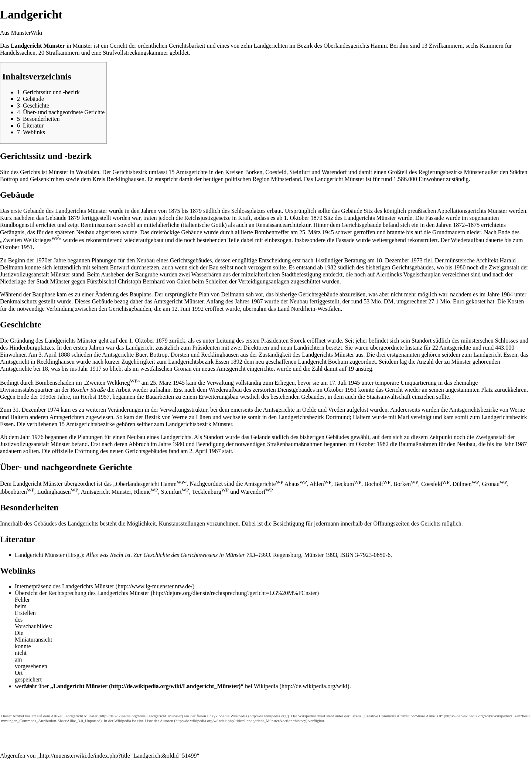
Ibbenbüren (17, 492)
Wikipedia (266, 686)
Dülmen (466, 484)
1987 (257, 301)
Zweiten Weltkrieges (31, 240)
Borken (406, 484)
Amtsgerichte (263, 484)
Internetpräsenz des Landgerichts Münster (64, 586)
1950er (48, 397)
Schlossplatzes (248, 211)
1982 (330, 267)
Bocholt (377, 484)
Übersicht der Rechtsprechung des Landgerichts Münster (82, 593)
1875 (174, 211)
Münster (82, 46)
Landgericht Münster (80, 686)
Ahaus (296, 484)
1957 (104, 397)
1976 (38, 437)
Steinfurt (175, 492)
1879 (196, 211)
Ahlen (320, 484)
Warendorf (257, 492)
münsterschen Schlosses (490, 341)
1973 (417, 260)
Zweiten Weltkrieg (112, 383)
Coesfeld (435, 484)
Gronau (494, 484)
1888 (64, 355)
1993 (331, 555)
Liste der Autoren (159, 721)
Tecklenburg (210, 492)
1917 (96, 369)
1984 (507, 294)
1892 (236, 362)
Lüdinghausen (58, 492)
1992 (198, 309)
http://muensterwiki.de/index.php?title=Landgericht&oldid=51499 (118, 756)
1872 (459, 225)
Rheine (146, 492)
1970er (44, 260)
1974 (53, 410)
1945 (328, 232)
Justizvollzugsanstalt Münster (35, 274)
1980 (460, 267)
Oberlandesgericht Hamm (150, 484)
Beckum (348, 484)
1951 (27, 247)
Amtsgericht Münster (178, 301)
